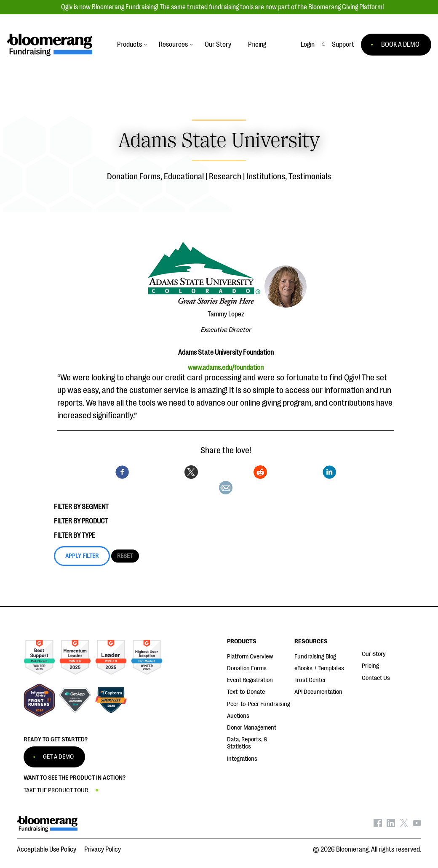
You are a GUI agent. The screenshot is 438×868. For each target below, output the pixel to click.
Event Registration (250, 680)
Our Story (374, 654)
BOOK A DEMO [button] (400, 45)
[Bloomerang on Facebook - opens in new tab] (378, 825)
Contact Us (376, 678)
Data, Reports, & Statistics (247, 743)
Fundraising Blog (315, 657)
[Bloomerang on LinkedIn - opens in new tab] (391, 825)
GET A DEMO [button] (58, 757)
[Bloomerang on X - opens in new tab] (404, 825)
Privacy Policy (103, 849)
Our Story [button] (218, 45)
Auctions (238, 716)
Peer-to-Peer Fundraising (259, 704)
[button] (343, 45)
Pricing (370, 666)
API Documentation (318, 692)
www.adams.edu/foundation (226, 368)
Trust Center (310, 680)
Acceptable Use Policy (47, 849)
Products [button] (130, 45)
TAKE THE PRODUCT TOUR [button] (56, 790)
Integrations (242, 759)
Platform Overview (250, 657)
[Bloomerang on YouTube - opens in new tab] (417, 825)
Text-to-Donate (246, 692)
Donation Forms (247, 668)
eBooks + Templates (319, 668)
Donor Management (252, 728)
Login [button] (308, 45)
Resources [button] (173, 45)
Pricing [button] (257, 45)
